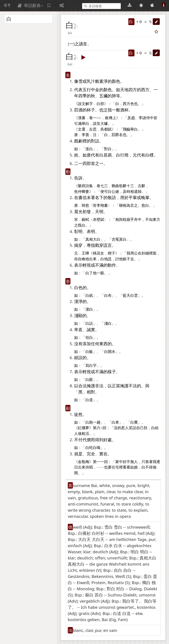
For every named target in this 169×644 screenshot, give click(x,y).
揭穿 (78, 245)
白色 (78, 287)
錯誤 (78, 357)
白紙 (89, 296)
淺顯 (78, 315)
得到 (99, 440)
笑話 (132, 428)
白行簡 (122, 155)
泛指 (108, 110)
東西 (103, 344)
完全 (91, 454)
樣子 (112, 372)
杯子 (91, 110)
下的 (103, 197)
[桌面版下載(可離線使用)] (130, 5)
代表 (78, 89)
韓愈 (85, 206)
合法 (83, 386)
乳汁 (91, 81)
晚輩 (145, 197)
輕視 (87, 265)
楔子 (112, 253)
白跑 (89, 422)
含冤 (115, 239)
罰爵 (115, 135)
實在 (103, 454)
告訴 (78, 178)
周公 (134, 253)
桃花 (97, 253)
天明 (99, 211)
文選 (82, 129)
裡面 (153, 253)
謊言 (108, 245)
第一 (97, 462)
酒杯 (124, 110)
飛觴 (127, 129)
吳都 (104, 129)
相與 (119, 220)
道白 (89, 149)
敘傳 (109, 118)
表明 (91, 231)
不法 (133, 386)
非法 (99, 386)
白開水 (110, 352)
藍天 (127, 296)
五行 (87, 89)
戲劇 (78, 141)
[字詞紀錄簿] (50, 6)
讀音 (83, 44)
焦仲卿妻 (82, 192)
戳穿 (99, 245)
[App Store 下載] (153, 5)
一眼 (100, 273)
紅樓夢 (84, 428)
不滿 (99, 265)
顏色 (116, 81)
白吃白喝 (93, 448)
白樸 (149, 155)
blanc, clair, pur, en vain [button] (95, 630)
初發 (87, 211)
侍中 (150, 118)
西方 (145, 89)
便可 (104, 192)
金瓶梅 (84, 462)
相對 (91, 392)
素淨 (103, 81)
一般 (116, 110)
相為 (127, 206)
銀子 (127, 259)
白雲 (134, 296)
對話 (95, 141)
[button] (156, 22)
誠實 (91, 329)
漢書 (82, 118)
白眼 (89, 380)
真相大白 (93, 239)
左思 (93, 129)
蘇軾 (85, 220)
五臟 (103, 96)
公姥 (115, 192)
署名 (95, 197)
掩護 (91, 386)
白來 (115, 422)
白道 (89, 400)
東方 (156, 220)
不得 (149, 467)
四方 (133, 89)
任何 (95, 344)
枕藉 (127, 220)
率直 (78, 329)
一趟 (97, 422)
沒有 (78, 344)
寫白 (89, 366)
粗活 (85, 434)
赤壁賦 (98, 220)
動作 (112, 265)
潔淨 (78, 301)
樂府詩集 (85, 186)
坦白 (89, 338)
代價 (87, 440)
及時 (127, 192)
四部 (87, 163)
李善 (85, 135)
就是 (78, 454)
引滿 (78, 124)
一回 (104, 462)
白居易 (106, 155)
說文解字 (85, 104)
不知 (149, 220)
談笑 (97, 124)
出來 (93, 259)
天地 (124, 89)
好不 (127, 462)
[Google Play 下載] (142, 5)
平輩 (133, 197)
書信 (83, 197)
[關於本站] (164, 5)
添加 (87, 344)
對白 (108, 149)
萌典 (7, 6)
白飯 (89, 352)
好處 (108, 440)
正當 (116, 386)
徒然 (78, 414)
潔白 (89, 309)
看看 (127, 467)
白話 (89, 324)
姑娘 (134, 467)
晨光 (78, 211)
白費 (134, 422)
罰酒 (78, 110)
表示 (78, 265)
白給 (155, 428)
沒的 (118, 428)
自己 (140, 428)
